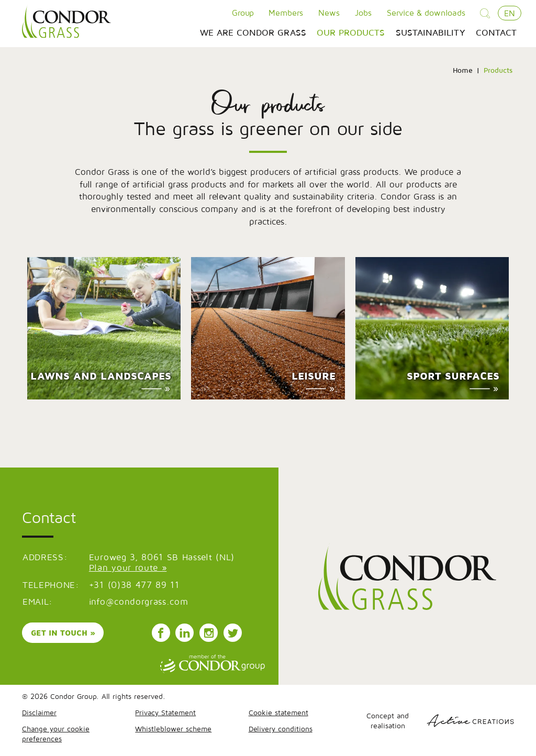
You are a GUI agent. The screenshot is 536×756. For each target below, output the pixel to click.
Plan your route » (128, 568)
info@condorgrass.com (139, 602)
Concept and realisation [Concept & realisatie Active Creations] (440, 720)
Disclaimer (39, 712)
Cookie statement (278, 712)
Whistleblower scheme (173, 729)
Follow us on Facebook (161, 633)
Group (243, 13)
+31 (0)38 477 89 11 (134, 585)
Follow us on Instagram (209, 633)
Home (463, 70)
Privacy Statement (165, 712)
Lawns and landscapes (101, 376)
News (329, 13)
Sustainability (431, 32)
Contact (496, 32)
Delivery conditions (281, 729)
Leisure (314, 376)
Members (286, 13)
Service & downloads (426, 13)
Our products (351, 32)
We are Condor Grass (253, 32)
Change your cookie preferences (56, 733)
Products (498, 70)
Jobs (363, 13)
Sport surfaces (453, 376)
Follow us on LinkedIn (185, 633)
